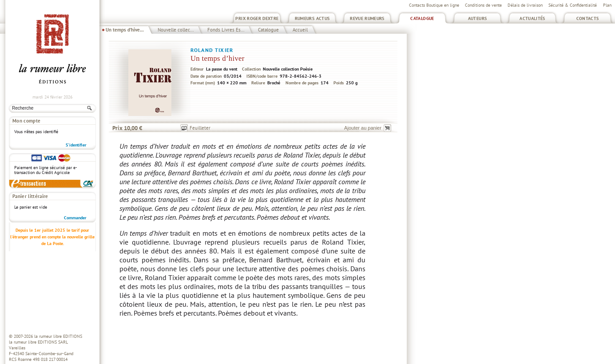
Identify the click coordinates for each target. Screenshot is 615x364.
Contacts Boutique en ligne (434, 5)
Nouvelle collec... (176, 30)
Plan (607, 5)
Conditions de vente (483, 5)
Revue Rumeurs (367, 18)
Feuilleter (200, 128)
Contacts (588, 18)
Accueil (300, 30)
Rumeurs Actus (312, 18)
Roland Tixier (212, 50)
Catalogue (422, 18)
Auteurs (478, 18)
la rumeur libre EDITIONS (58, 336)
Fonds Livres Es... (226, 30)
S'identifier (76, 145)
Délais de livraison (525, 5)
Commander (75, 218)
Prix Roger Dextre (257, 18)
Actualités (532, 18)
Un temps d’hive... (125, 30)
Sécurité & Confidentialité (573, 5)
